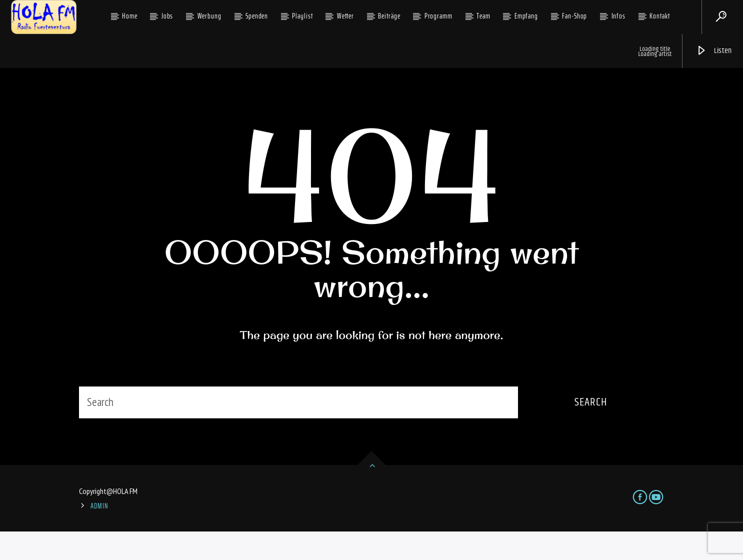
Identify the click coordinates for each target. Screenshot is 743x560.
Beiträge (389, 16)
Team (483, 16)
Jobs (167, 16)
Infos (619, 16)
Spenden (257, 16)
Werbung (209, 16)
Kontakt (659, 16)
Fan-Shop (574, 16)
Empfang (526, 16)
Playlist (302, 16)
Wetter (345, 16)
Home (130, 16)
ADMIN (99, 534)
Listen (714, 51)
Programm (438, 16)
